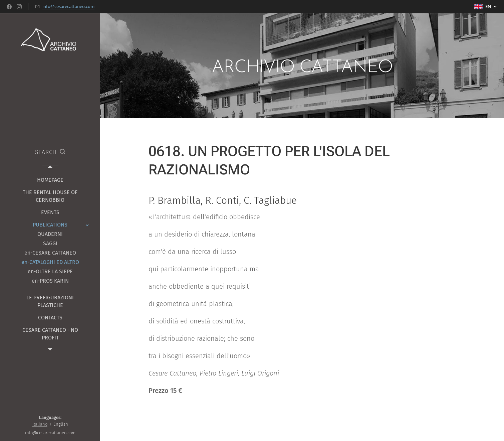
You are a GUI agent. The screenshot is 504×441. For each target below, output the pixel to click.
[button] (50, 152)
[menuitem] (50, 180)
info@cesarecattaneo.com (68, 6)
